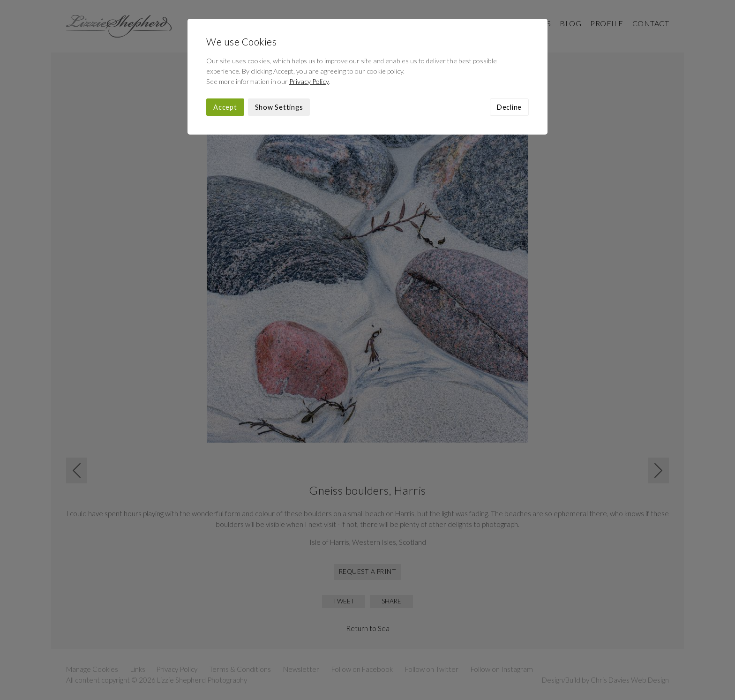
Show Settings (279, 107)
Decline (509, 107)
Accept (225, 107)
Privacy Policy (309, 81)
